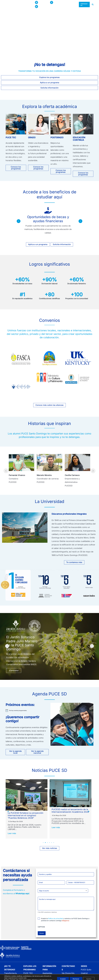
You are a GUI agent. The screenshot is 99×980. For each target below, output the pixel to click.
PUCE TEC (11, 138)
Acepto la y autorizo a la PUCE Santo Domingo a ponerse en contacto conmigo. (65, 921)
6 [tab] (54, 844)
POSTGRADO (57, 138)
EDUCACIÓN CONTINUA (79, 139)
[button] (51, 7)
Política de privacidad (55, 920)
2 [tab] (45, 844)
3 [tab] (47, 844)
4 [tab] (50, 844)
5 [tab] (52, 844)
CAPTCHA (41, 928)
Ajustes (89, 975)
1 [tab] (43, 844)
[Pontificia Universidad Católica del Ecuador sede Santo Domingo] (17, 4)
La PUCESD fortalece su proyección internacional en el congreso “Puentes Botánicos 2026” (69, 815)
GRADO (32, 138)
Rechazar (76, 975)
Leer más (12, 831)
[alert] (27, 711)
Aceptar (63, 975)
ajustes (6, 978)
